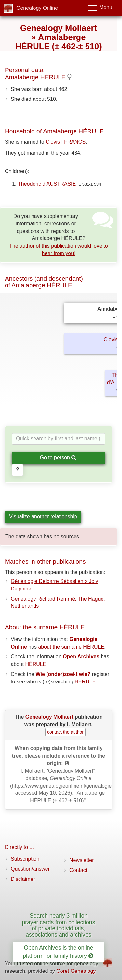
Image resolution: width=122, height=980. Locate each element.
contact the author (65, 732)
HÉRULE (36, 664)
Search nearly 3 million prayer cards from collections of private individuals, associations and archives (59, 925)
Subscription (25, 859)
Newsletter (82, 860)
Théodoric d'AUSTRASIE (47, 184)
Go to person (58, 458)
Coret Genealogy (76, 971)
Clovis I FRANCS (66, 142)
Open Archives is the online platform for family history (58, 952)
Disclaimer (23, 879)
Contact (78, 870)
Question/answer (30, 869)
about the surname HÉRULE (71, 647)
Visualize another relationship (43, 517)
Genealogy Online (37, 8)
